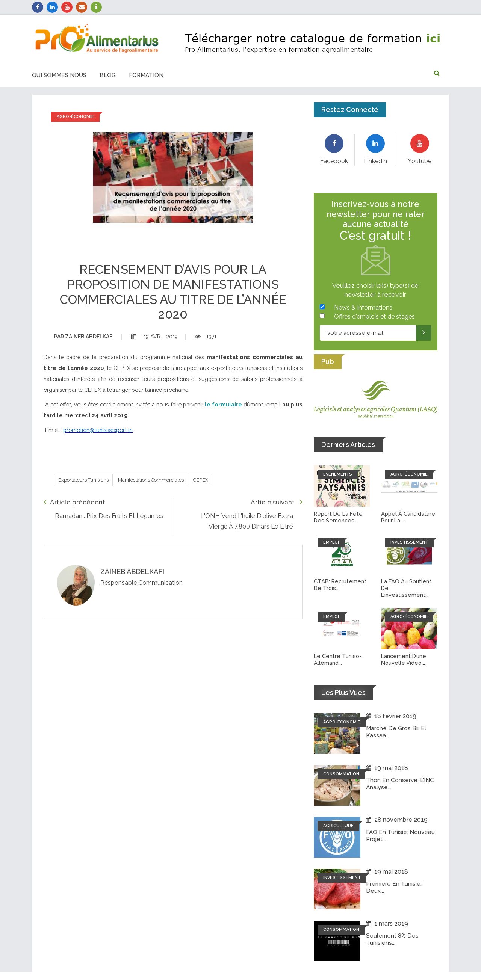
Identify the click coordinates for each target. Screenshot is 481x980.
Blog (108, 75)
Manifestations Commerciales (151, 480)
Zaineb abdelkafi (84, 337)
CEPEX (201, 480)
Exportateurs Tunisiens (83, 480)
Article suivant (277, 502)
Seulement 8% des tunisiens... (393, 939)
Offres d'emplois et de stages (374, 316)
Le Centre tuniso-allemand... (338, 660)
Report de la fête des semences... (339, 517)
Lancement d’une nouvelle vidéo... (404, 660)
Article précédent (74, 502)
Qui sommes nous (59, 75)
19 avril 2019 (154, 337)
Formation (146, 75)
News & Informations (363, 307)
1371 (206, 337)
